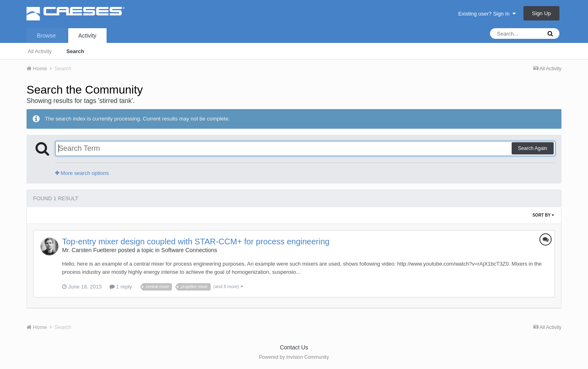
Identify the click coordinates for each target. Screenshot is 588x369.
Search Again (533, 148)
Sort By (543, 215)
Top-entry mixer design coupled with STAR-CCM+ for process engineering (196, 242)
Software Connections (189, 250)
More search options (82, 173)
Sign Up (541, 13)
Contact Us (294, 347)
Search (75, 51)
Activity (87, 36)
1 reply (121, 287)
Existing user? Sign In (487, 14)
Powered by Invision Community (294, 357)
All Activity (40, 51)
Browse (46, 36)
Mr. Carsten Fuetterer (89, 250)
